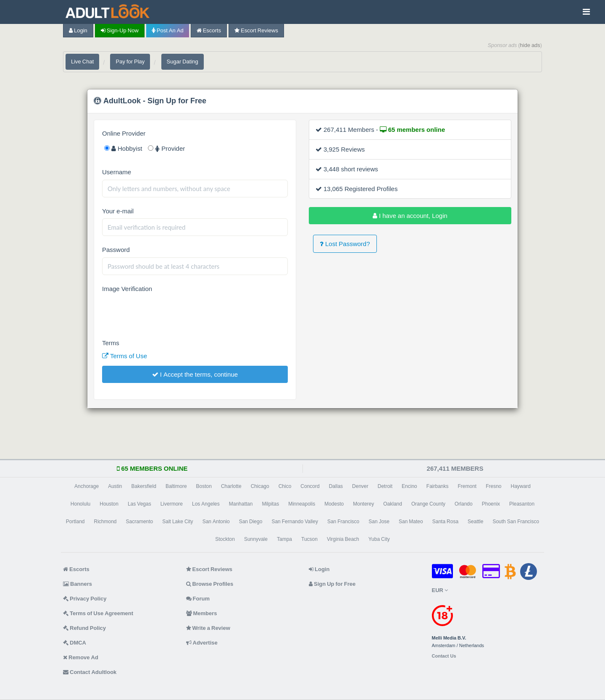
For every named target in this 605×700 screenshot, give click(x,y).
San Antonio (216, 522)
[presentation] (166, 313)
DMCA (75, 643)
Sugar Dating (183, 62)
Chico (285, 486)
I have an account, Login (410, 216)
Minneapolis (302, 504)
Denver (360, 486)
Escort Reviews (256, 30)
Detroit (385, 486)
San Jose (379, 522)
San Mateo (411, 522)
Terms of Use (125, 356)
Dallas (336, 486)
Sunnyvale (256, 539)
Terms (111, 343)
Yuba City (379, 539)
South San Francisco (516, 522)
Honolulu (80, 504)
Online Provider (124, 133)
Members (202, 613)
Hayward (521, 486)
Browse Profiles (210, 584)
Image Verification (127, 289)
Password (116, 250)
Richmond (105, 522)
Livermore (172, 504)
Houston (109, 504)
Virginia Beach (343, 539)
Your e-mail (118, 211)
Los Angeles (206, 504)
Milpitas (270, 504)
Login (78, 30)
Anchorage (87, 486)
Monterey (363, 504)
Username (117, 172)
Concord (310, 486)
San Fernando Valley (295, 522)
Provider (166, 148)
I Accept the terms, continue (195, 374)
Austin (115, 486)
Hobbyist (123, 148)
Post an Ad (168, 30)
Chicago (260, 486)
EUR (440, 590)
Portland (75, 522)
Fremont (467, 486)
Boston (204, 486)
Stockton (225, 539)
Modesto (334, 504)
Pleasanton (522, 504)
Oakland (393, 504)
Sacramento (140, 522)
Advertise (202, 643)
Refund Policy (84, 628)
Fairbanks (438, 486)
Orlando (464, 504)
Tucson (309, 539)
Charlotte (231, 486)
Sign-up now (120, 30)
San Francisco (343, 522)
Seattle (475, 522)
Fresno (493, 486)
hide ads (530, 45)
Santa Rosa (445, 522)
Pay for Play (130, 62)
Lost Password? (345, 244)
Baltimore (176, 486)
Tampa (284, 539)
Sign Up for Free (332, 584)
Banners (78, 584)
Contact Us (444, 656)
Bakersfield (144, 486)
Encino (409, 486)
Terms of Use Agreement (98, 613)
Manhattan (241, 504)
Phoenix (491, 504)
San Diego (251, 522)
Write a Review (208, 628)
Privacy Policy (85, 599)
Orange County (428, 504)
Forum (198, 599)
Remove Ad (81, 657)
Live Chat (82, 62)
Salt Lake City (178, 522)
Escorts (209, 30)
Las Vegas (139, 504)
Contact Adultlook (90, 672)
